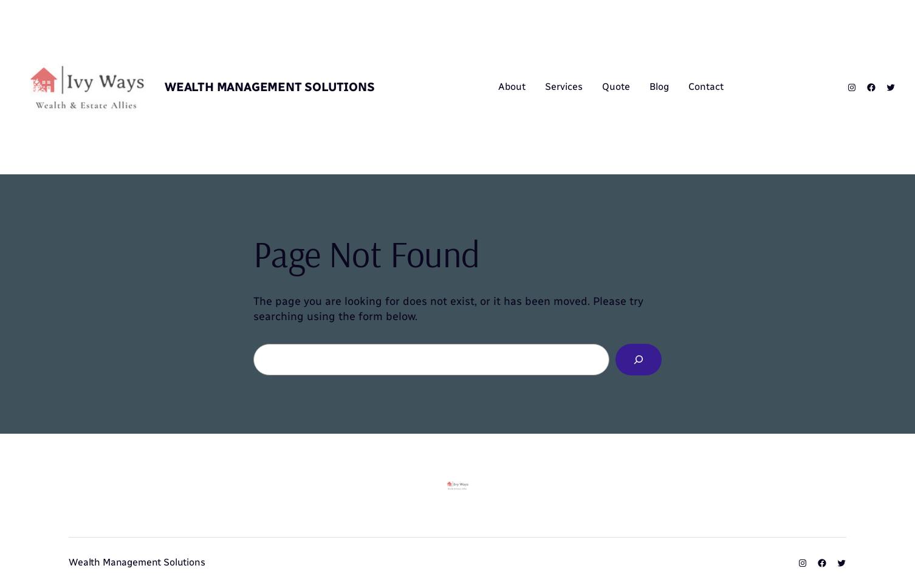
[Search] (639, 360)
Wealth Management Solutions (270, 87)
